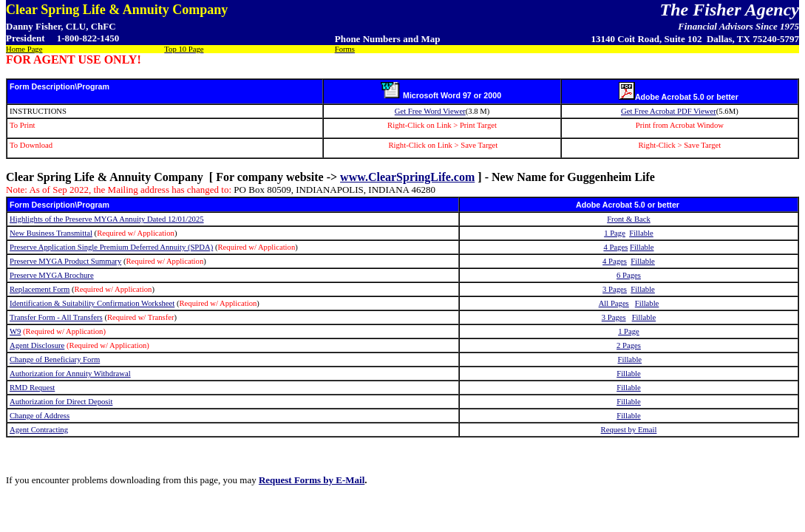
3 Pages (615, 289)
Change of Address (40, 416)
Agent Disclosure (37, 345)
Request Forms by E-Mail (312, 480)
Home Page (24, 49)
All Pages (614, 303)
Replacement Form (40, 289)
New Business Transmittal (51, 233)
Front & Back (629, 219)
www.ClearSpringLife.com (407, 177)
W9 (15, 331)
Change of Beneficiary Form (55, 359)
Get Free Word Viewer (430, 111)
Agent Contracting (39, 430)
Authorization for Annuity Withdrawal (70, 374)
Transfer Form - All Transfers (56, 317)
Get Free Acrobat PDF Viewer (669, 111)
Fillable (641, 233)
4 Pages (615, 247)
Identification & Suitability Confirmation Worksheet (92, 303)
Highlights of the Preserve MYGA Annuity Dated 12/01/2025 (107, 219)
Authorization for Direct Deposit (61, 402)
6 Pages (629, 275)
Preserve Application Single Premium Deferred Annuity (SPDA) (111, 247)
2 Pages (629, 345)
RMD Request (32, 388)
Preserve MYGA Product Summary (65, 261)
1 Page (615, 233)
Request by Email (629, 430)
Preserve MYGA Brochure (52, 275)
